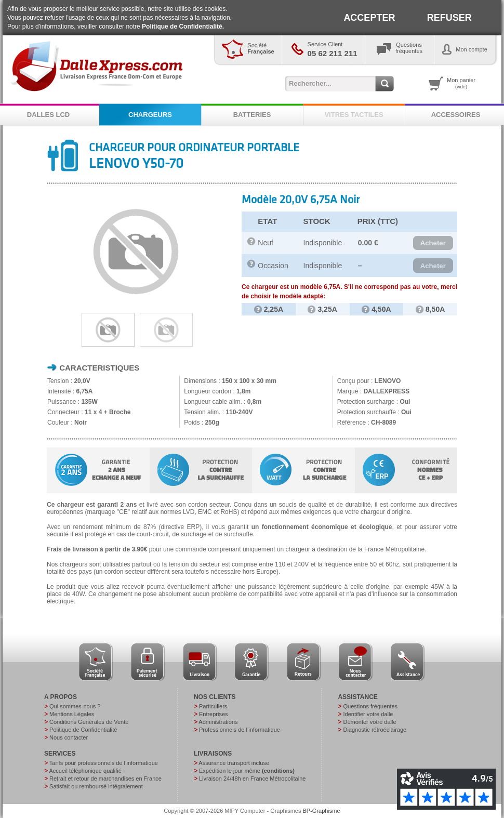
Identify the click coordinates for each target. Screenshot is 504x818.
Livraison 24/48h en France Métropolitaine (252, 779)
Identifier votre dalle (368, 714)
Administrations (218, 722)
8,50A (430, 309)
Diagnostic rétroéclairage (375, 730)
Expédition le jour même (247, 771)
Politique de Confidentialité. (183, 27)
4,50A (376, 309)
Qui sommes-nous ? (75, 706)
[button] (433, 243)
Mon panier (461, 83)
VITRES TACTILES (354, 115)
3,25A (322, 309)
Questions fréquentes (370, 706)
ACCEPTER (369, 18)
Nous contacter (69, 737)
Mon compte (472, 49)
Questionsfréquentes (409, 48)
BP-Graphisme (322, 811)
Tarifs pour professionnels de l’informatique (104, 763)
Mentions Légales (72, 714)
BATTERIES (252, 115)
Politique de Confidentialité (83, 730)
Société (261, 48)
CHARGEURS (150, 115)
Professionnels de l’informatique (240, 730)
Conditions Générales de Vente (89, 722)
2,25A (269, 309)
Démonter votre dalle (369, 722)
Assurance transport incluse (234, 763)
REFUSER (449, 18)
